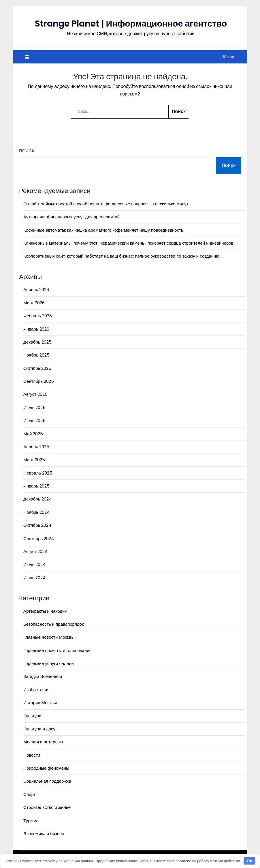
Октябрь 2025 (37, 368)
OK (250, 861)
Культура (32, 716)
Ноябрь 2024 (36, 512)
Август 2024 (35, 551)
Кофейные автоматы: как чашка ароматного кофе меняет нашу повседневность (103, 230)
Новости (32, 755)
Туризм (31, 821)
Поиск (27, 151)
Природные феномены (46, 768)
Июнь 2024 (34, 578)
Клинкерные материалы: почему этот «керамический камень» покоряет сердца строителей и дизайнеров (128, 243)
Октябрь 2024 (37, 525)
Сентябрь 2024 (39, 538)
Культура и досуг (40, 729)
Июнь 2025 (34, 420)
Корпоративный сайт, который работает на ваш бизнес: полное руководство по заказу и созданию (121, 256)
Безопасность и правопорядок (53, 624)
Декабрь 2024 (37, 499)
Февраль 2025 (38, 473)
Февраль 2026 (38, 316)
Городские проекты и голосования (58, 650)
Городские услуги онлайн (49, 663)
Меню (229, 57)
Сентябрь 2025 (39, 381)
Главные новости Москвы (49, 637)
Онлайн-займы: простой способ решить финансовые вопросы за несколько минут (106, 204)
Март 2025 (34, 460)
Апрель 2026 (36, 289)
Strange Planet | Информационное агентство (131, 24)
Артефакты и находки (45, 611)
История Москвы (40, 703)
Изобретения (36, 690)
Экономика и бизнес (44, 834)
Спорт (29, 794)
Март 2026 (34, 303)
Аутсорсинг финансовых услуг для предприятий (71, 217)
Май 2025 (33, 434)
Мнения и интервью (43, 742)
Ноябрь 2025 (36, 355)
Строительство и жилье (47, 807)
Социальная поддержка (47, 781)
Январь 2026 (36, 329)
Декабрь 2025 (37, 342)
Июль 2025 (34, 407)
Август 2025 (35, 394)
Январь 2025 (36, 486)
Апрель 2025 (36, 447)
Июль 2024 (34, 564)
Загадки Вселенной (43, 676)
